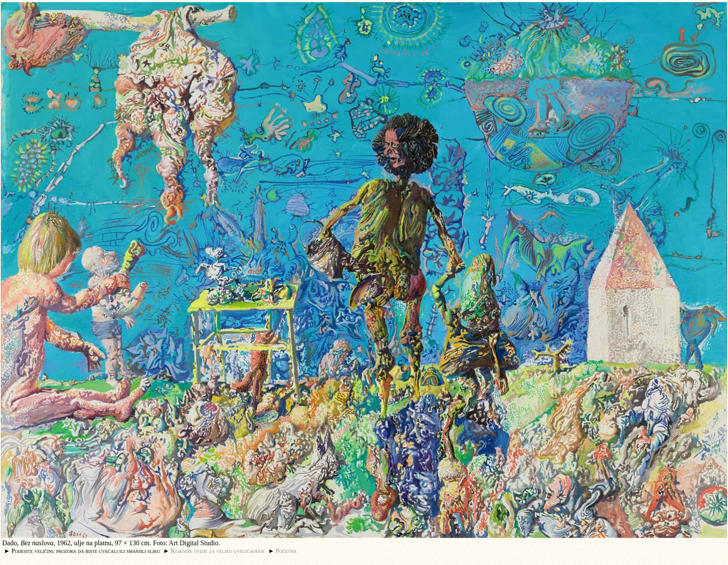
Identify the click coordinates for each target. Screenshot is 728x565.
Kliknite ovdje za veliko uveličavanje (218, 551)
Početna (287, 551)
